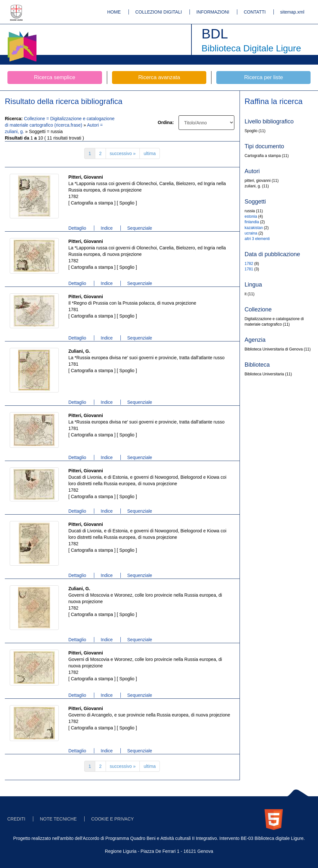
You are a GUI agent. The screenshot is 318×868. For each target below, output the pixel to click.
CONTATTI (255, 12)
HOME (114, 12)
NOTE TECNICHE (58, 819)
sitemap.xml (292, 12)
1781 (249, 269)
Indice (107, 228)
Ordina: (166, 122)
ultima (150, 153)
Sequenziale (140, 228)
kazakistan (254, 228)
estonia (251, 216)
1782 (249, 264)
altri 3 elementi (257, 239)
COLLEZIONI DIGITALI (159, 12)
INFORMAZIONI (213, 12)
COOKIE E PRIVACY (112, 819)
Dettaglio (77, 228)
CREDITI (16, 819)
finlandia (252, 222)
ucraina (251, 233)
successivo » (123, 153)
